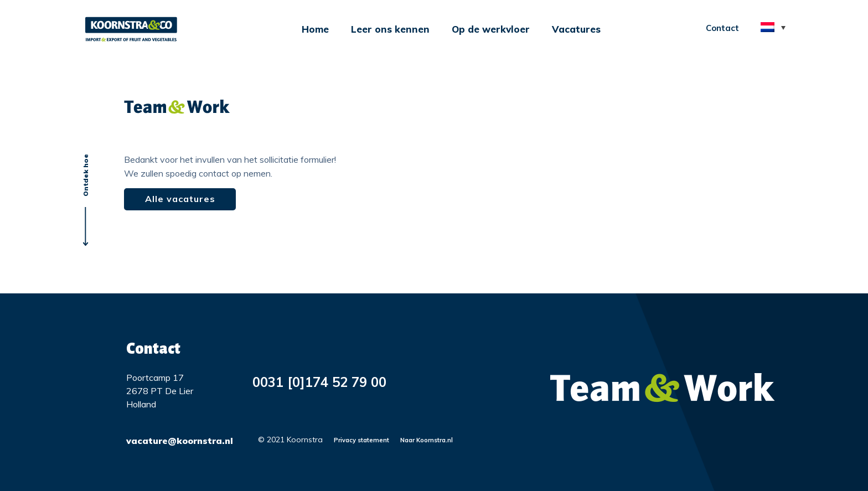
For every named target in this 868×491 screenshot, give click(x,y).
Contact (722, 28)
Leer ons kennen (390, 29)
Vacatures (576, 29)
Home (315, 29)
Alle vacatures (180, 199)
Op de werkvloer (491, 29)
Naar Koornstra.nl (427, 440)
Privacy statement (361, 440)
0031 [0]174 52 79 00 (319, 382)
